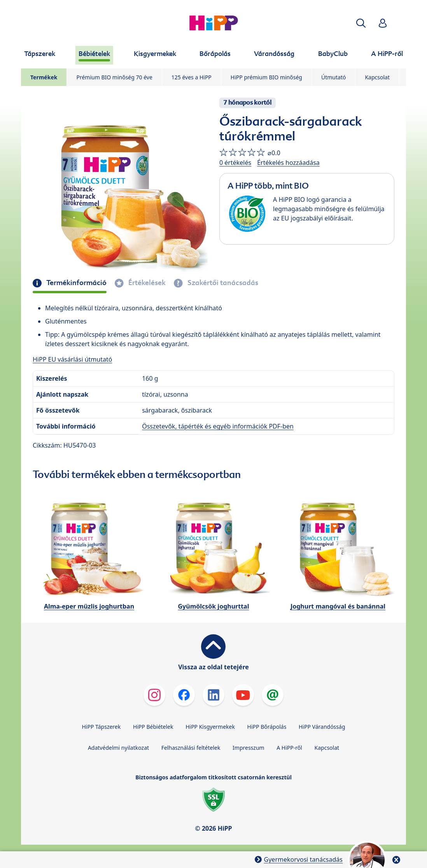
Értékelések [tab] (146, 283)
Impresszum (248, 748)
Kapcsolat (377, 77)
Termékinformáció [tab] (76, 283)
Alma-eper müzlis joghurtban (89, 606)
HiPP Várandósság (322, 727)
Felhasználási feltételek (191, 748)
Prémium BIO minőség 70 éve (114, 77)
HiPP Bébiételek (153, 727)
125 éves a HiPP (192, 77)
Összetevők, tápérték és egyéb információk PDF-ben (218, 426)
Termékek (44, 77)
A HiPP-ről (289, 748)
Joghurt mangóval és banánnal (338, 606)
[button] (361, 23)
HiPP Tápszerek (101, 727)
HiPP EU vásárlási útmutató (72, 359)
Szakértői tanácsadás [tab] (222, 283)
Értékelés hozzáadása (288, 163)
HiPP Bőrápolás (267, 727)
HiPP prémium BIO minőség (266, 77)
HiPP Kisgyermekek (210, 727)
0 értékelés (235, 163)
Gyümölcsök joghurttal (214, 606)
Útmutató (333, 77)
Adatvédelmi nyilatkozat (118, 748)
